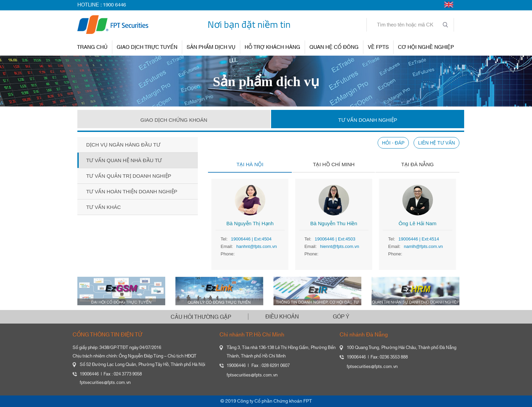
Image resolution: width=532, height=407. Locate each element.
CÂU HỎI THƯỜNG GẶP (201, 317)
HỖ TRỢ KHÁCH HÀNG (272, 47)
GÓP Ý (341, 317)
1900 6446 (114, 5)
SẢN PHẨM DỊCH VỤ (211, 47)
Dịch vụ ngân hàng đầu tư (123, 145)
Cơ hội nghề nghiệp (426, 47)
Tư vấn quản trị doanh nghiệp (129, 176)
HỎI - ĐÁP (393, 143)
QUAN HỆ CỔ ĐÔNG (334, 47)
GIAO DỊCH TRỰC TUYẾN (147, 47)
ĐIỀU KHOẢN (282, 317)
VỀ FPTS (378, 47)
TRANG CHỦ (92, 47)
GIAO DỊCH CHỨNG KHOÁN (174, 120)
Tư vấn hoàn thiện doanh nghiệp (132, 191)
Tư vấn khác (103, 207)
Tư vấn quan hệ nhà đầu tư (124, 160)
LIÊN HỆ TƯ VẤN (436, 143)
